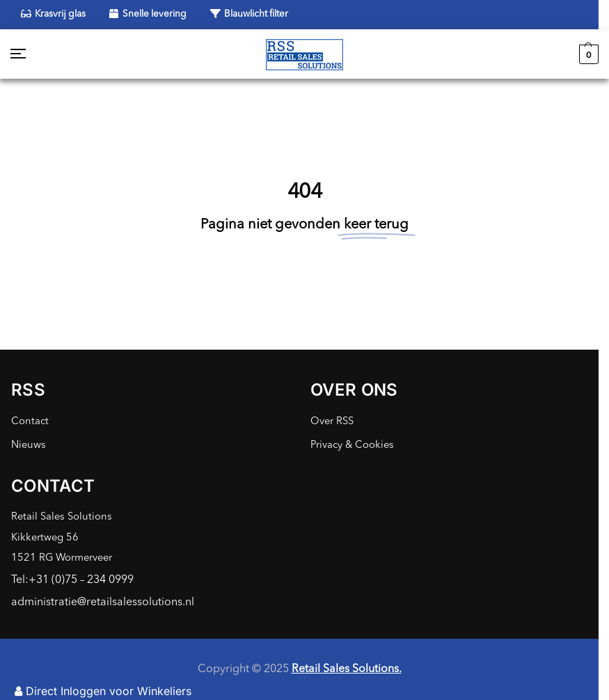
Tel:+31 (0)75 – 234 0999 (72, 580)
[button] (587, 54)
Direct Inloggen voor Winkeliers (103, 691)
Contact (30, 422)
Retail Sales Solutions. (347, 669)
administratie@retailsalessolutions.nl (103, 602)
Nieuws (29, 445)
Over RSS (332, 422)
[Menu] (31, 54)
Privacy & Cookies (352, 445)
